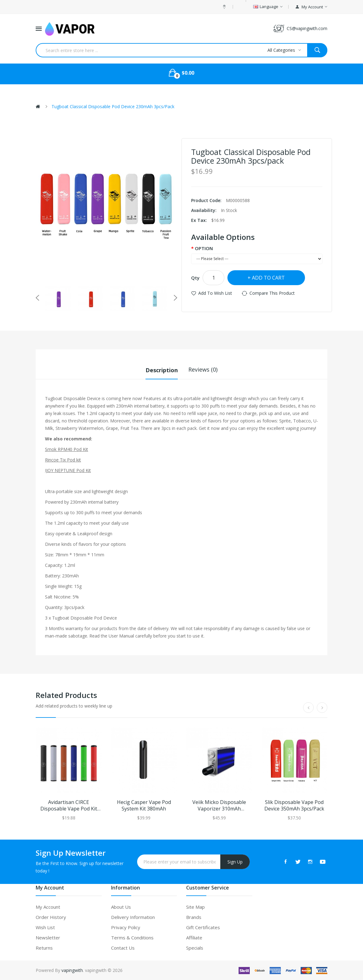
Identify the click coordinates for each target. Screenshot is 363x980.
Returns (44, 947)
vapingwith (72, 970)
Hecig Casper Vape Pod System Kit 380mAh (144, 806)
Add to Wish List (215, 293)
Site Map (195, 907)
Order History (51, 917)
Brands (194, 917)
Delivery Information (133, 917)
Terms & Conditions (132, 937)
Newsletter (48, 937)
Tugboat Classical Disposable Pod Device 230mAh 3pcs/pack (113, 106)
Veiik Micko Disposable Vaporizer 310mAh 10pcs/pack (219, 806)
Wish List (45, 927)
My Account (48, 907)
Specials (195, 947)
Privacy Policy (126, 927)
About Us (121, 907)
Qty (195, 278)
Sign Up (235, 861)
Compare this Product (272, 293)
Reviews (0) (203, 369)
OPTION (204, 248)
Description (162, 369)
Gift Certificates (203, 927)
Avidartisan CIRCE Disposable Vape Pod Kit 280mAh (69, 806)
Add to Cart (268, 278)
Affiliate (194, 937)
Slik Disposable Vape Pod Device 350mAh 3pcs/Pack (294, 806)
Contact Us (123, 947)
